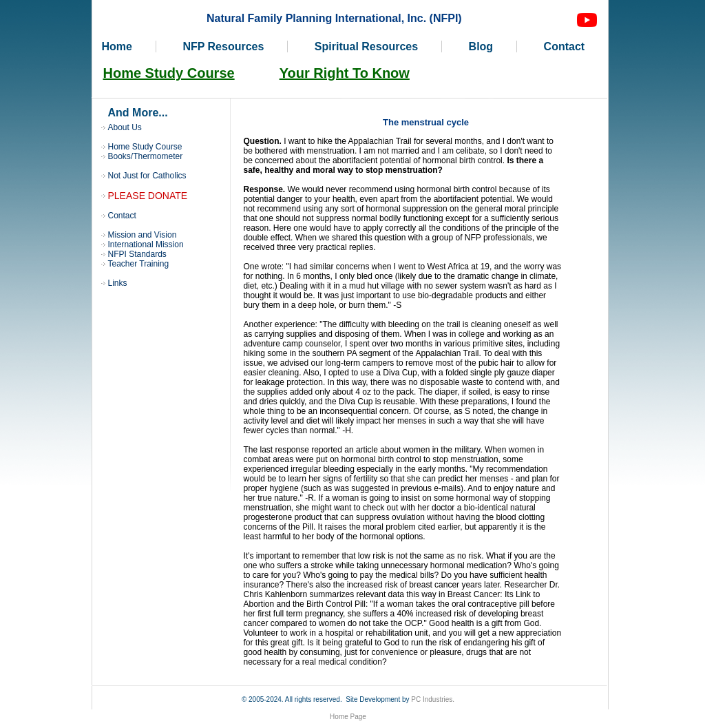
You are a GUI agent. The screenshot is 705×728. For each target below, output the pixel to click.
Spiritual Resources (366, 46)
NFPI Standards (137, 254)
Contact (565, 46)
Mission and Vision (143, 235)
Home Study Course (169, 73)
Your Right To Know (345, 73)
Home (117, 46)
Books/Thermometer (146, 156)
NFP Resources (223, 46)
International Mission (146, 245)
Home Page (348, 717)
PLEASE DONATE (148, 196)
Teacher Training (139, 264)
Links (118, 283)
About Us (125, 127)
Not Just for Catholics (147, 176)
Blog (481, 46)
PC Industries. (433, 699)
